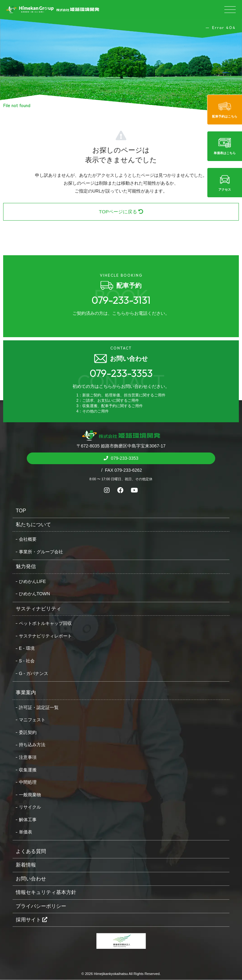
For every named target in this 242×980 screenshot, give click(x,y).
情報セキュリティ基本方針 (46, 892)
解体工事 (28, 820)
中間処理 (28, 782)
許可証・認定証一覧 (39, 707)
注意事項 (28, 757)
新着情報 (26, 865)
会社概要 (28, 539)
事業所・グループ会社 (41, 552)
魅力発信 (26, 566)
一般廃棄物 (30, 795)
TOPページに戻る (121, 212)
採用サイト (32, 920)
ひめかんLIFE (32, 581)
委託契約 (28, 732)
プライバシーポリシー (41, 906)
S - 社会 (27, 661)
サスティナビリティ (38, 609)
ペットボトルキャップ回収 (45, 623)
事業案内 (26, 692)
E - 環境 (27, 648)
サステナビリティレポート (45, 636)
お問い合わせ (31, 879)
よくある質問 (31, 851)
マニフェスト (32, 720)
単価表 (26, 832)
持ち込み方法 (32, 745)
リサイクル (30, 807)
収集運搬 (28, 770)
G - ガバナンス (34, 673)
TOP (21, 511)
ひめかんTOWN (35, 594)
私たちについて (33, 525)
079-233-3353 (124, 458)
